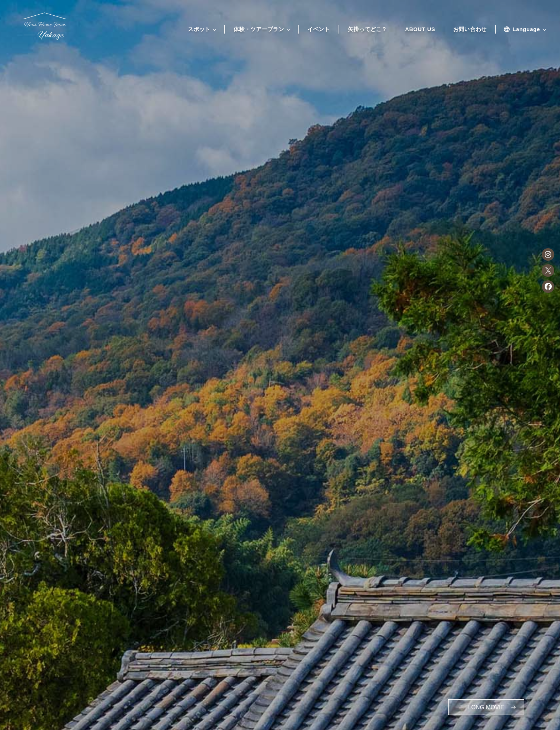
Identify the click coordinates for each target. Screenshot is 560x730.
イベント (319, 29)
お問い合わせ (470, 29)
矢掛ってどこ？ (367, 29)
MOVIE (486, 707)
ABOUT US (420, 29)
